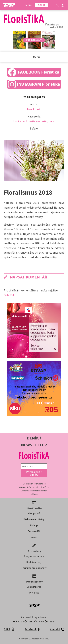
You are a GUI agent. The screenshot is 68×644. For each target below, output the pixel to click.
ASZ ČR (33, 621)
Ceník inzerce (34, 587)
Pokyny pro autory (34, 556)
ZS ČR (24, 621)
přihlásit (9, 295)
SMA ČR (43, 621)
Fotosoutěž (34, 531)
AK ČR (16, 621)
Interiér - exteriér (37, 121)
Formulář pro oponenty (34, 568)
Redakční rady (34, 562)
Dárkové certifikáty (34, 519)
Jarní (52, 121)
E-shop (34, 525)
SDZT (53, 621)
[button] (34, 473)
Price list (34, 593)
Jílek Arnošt (34, 109)
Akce (34, 537)
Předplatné (34, 513)
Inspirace (19, 121)
